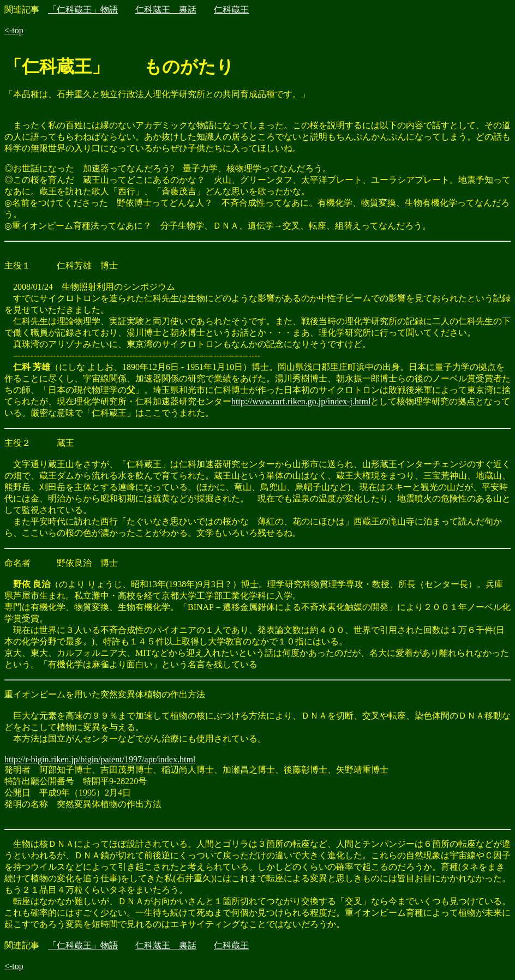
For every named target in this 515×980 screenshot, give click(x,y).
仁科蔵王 (231, 10)
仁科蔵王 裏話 (166, 10)
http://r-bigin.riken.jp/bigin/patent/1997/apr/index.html (100, 759)
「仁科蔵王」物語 (83, 10)
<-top (14, 30)
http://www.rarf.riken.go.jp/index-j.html (301, 401)
